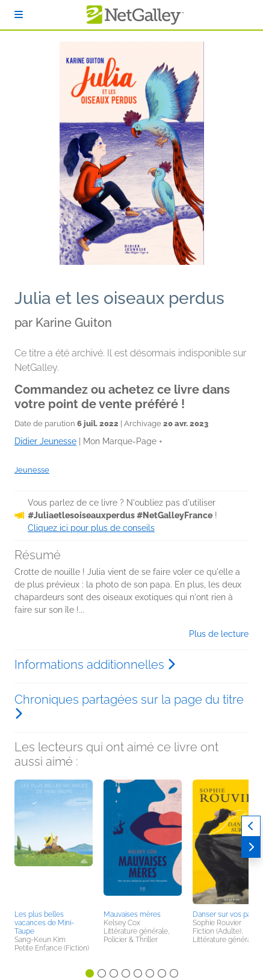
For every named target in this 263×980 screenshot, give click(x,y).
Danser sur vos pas (224, 914)
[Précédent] (251, 826)
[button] (54, 843)
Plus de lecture (219, 634)
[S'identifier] (19, 15)
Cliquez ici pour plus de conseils (91, 528)
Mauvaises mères (132, 914)
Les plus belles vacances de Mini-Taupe (44, 923)
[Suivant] (251, 847)
